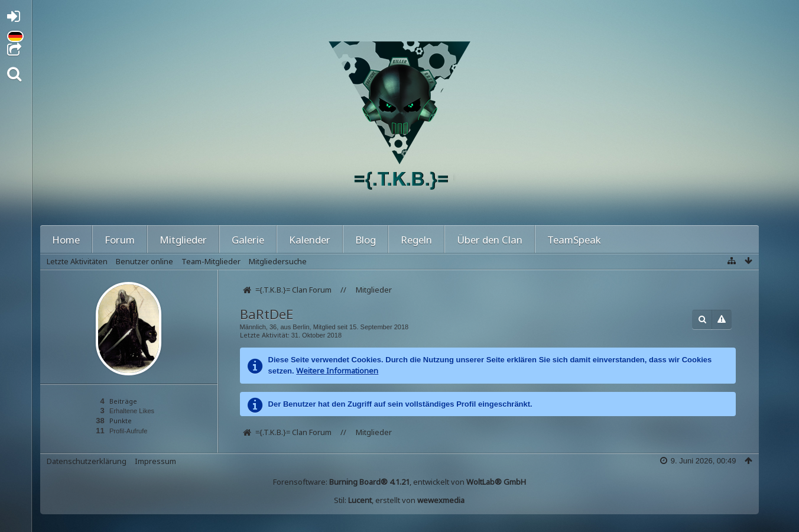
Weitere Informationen (337, 371)
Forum (120, 240)
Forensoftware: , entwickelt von (399, 482)
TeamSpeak (574, 240)
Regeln (416, 240)
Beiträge (123, 401)
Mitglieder (183, 240)
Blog (366, 240)
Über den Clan (490, 240)
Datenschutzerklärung (87, 461)
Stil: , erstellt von (399, 500)
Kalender (310, 240)
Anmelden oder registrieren (17, 19)
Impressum (155, 461)
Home (66, 240)
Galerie (248, 240)
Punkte (121, 421)
